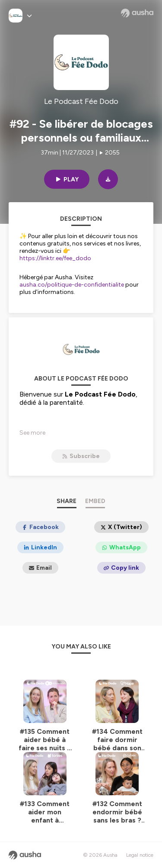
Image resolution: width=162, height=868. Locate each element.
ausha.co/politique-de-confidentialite (72, 285)
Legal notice (140, 855)
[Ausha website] (137, 13)
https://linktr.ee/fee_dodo (55, 258)
